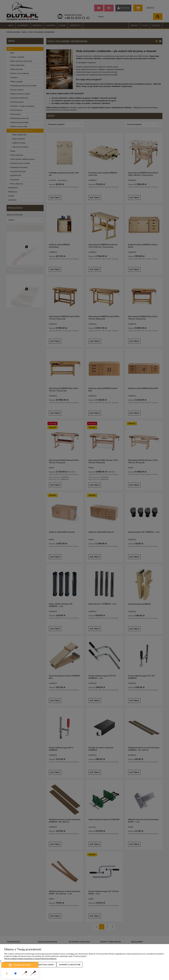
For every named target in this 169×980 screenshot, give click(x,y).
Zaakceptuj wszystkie (70, 965)
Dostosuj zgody (46, 965)
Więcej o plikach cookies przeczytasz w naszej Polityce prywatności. (30, 959)
